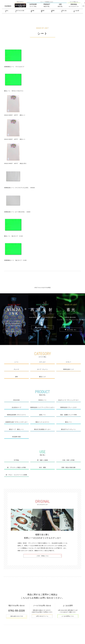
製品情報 (43, 11)
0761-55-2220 (44, 634)
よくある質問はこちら (68, 482)
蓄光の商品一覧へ (71, 195)
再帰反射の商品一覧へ (42, 193)
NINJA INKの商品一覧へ (14, 197)
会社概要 (32, 11)
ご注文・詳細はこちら (42, 421)
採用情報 (53, 11)
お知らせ (7, 11)
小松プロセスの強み (20, 11)
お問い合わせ (64, 11)
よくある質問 (76, 11)
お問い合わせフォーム (42, 482)
